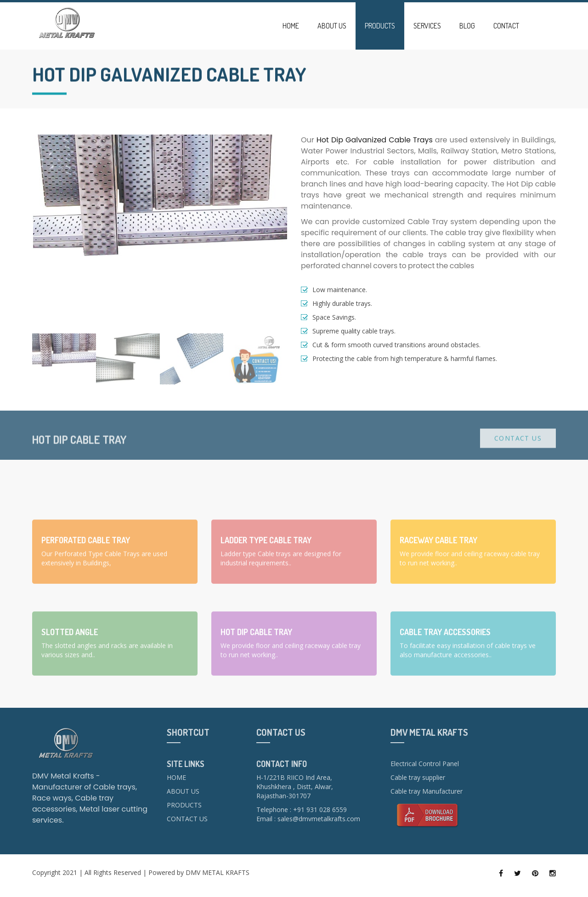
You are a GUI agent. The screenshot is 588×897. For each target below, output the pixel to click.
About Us (332, 26)
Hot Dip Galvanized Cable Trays (375, 140)
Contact (506, 26)
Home (291, 26)
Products (380, 26)
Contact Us (518, 444)
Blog (467, 26)
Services (427, 26)
